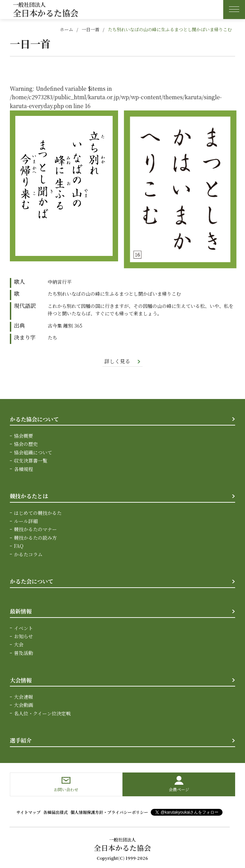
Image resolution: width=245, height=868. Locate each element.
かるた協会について (34, 420)
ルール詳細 (26, 521)
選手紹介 (21, 741)
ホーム (67, 29)
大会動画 (23, 705)
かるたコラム (28, 555)
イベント (23, 628)
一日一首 (91, 29)
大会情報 (21, 680)
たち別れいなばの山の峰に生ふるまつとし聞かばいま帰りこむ (170, 29)
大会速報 (23, 697)
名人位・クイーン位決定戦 (42, 713)
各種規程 (23, 469)
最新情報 (21, 612)
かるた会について (32, 582)
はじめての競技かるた (38, 513)
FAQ (19, 546)
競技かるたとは (29, 496)
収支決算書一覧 (31, 461)
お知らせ (23, 637)
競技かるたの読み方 (35, 538)
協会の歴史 (26, 445)
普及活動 (23, 653)
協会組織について (33, 453)
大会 (19, 645)
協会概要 (23, 436)
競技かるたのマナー (35, 530)
